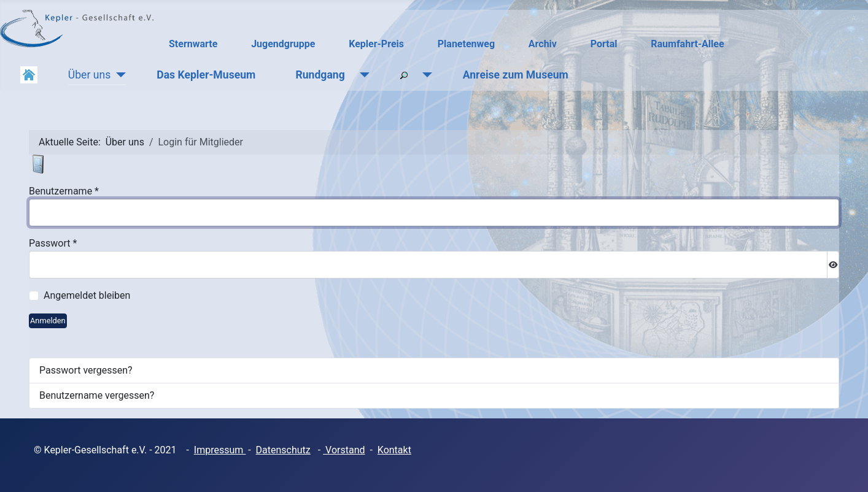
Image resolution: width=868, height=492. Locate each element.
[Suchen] (424, 75)
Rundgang (320, 75)
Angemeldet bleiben (87, 295)
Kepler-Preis (376, 44)
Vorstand (344, 450)
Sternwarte (193, 44)
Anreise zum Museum (516, 75)
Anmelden (48, 321)
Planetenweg (466, 44)
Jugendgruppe (283, 44)
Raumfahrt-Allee (687, 44)
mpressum (221, 450)
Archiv (543, 44)
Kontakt (394, 450)
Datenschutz (283, 450)
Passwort (53, 243)
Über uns (89, 75)
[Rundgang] (362, 75)
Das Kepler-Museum (206, 75)
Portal (604, 44)
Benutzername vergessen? (97, 395)
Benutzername (64, 191)
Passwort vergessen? (86, 370)
